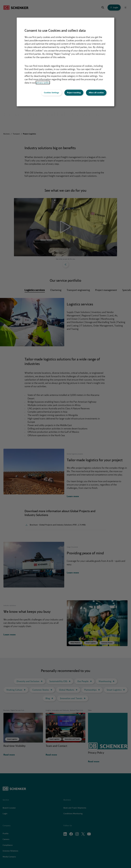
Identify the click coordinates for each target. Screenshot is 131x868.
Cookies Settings (51, 93)
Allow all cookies (96, 93)
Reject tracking (74, 93)
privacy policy (43, 83)
